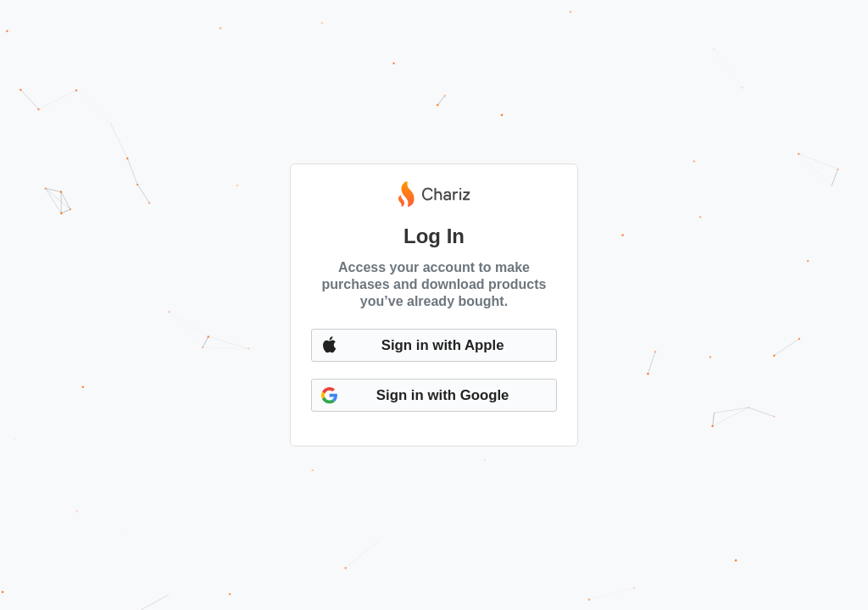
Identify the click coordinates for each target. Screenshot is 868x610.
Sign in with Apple (443, 345)
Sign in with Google (443, 395)
